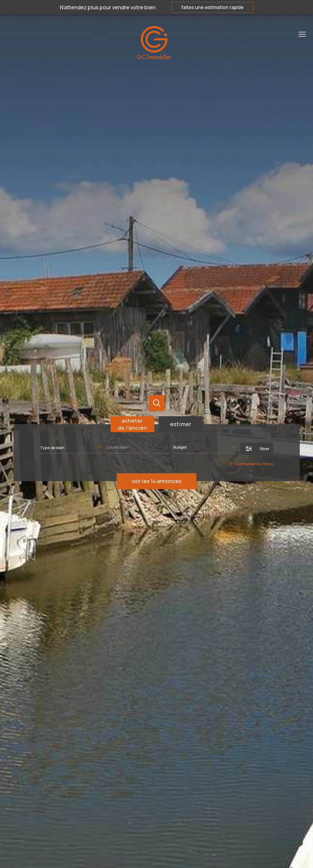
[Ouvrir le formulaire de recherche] (257, 449)
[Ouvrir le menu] (305, 34)
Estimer (181, 424)
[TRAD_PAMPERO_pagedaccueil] (154, 57)
